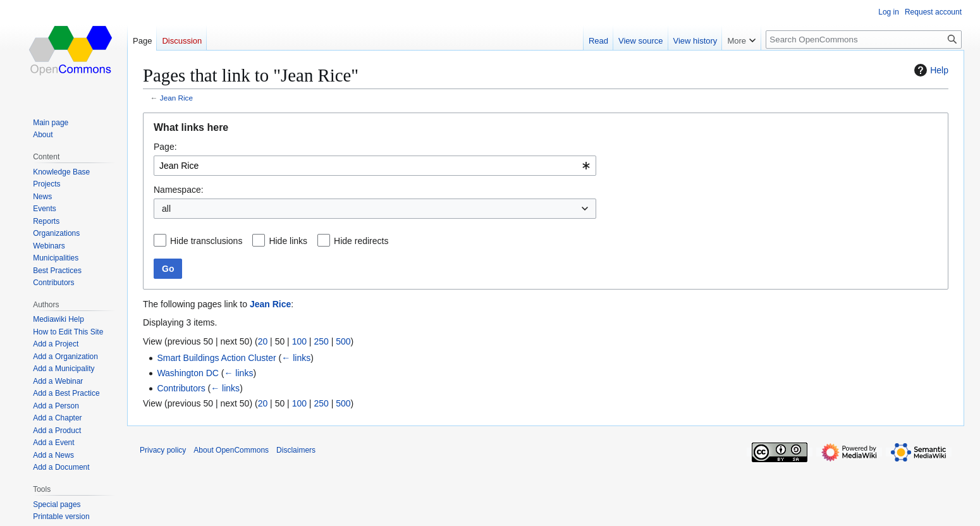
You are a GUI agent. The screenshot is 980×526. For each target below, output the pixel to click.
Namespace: (179, 190)
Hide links (288, 241)
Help (930, 70)
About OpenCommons (231, 450)
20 (263, 341)
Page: (165, 147)
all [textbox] (166, 209)
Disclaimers (296, 450)
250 (321, 341)
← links (296, 358)
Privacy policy (163, 450)
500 (343, 341)
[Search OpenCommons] (864, 40)
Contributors (181, 388)
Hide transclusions (206, 241)
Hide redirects (361, 241)
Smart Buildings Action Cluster (216, 358)
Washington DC (188, 373)
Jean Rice (176, 98)
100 (299, 341)
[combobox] (375, 166)
